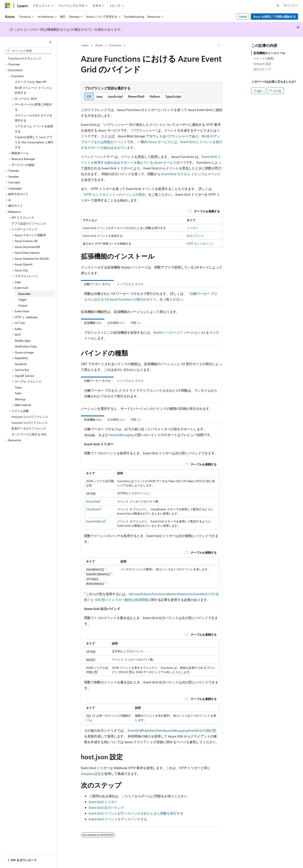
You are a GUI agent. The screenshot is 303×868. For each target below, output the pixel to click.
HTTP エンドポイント (200, 244)
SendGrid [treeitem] (21, 364)
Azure (99, 45)
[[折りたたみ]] (50, 42)
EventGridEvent (96, 521)
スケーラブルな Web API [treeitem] (31, 82)
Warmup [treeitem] (20, 399)
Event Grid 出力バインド (106, 807)
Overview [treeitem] (24, 294)
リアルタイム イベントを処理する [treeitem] (34, 129)
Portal (243, 17)
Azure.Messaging (121, 435)
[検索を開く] (278, 6)
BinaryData (93, 501)
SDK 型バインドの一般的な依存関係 (121, 600)
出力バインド (195, 236)
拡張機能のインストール (269, 53)
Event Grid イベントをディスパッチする (118, 819)
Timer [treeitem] (18, 387)
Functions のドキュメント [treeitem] (25, 58)
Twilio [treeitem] (18, 393)
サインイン (291, 5)
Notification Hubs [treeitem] (26, 346)
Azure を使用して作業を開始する (275, 17)
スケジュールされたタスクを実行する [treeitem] (34, 118)
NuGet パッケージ (167, 332)
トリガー (192, 228)
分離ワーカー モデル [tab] (97, 284)
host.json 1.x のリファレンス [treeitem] (30, 423)
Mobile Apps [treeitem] (23, 341)
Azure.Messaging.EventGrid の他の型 (190, 730)
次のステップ (262, 69)
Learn (85, 45)
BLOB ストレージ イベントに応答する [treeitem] (34, 90)
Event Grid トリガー (103, 802)
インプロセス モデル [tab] (130, 284)
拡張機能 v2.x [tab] (116, 323)
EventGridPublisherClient (146, 730)
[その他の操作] (219, 45)
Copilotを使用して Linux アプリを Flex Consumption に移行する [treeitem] (34, 142)
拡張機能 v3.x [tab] (93, 323)
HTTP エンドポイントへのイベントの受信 (115, 194)
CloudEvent (93, 509)
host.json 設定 (262, 64)
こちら (127, 796)
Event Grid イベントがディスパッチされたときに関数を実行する (136, 813)
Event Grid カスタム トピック (183, 174)
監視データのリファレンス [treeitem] (29, 428)
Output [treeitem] (23, 305)
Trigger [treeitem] (22, 299)
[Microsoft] (8, 6)
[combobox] (28, 51)
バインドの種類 (264, 58)
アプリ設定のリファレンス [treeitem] (29, 223)
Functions (115, 45)
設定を (93, 774)
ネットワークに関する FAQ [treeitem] (29, 434)
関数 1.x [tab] (136, 323)
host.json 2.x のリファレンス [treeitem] (30, 417)
